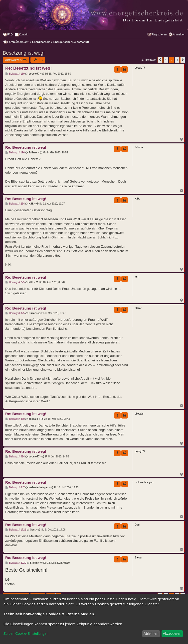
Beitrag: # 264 (15, 204)
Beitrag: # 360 (15, 419)
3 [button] (177, 60)
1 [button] (166, 60)
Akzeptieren (172, 634)
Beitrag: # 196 (15, 153)
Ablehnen (151, 634)
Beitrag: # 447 (15, 488)
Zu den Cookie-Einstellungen (26, 634)
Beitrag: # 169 (15, 74)
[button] (160, 60)
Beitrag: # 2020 (16, 563)
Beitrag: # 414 (15, 457)
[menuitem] (8, 34)
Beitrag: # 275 (15, 282)
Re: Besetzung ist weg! (28, 68)
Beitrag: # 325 (15, 313)
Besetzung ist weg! (24, 53)
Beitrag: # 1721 (16, 530)
